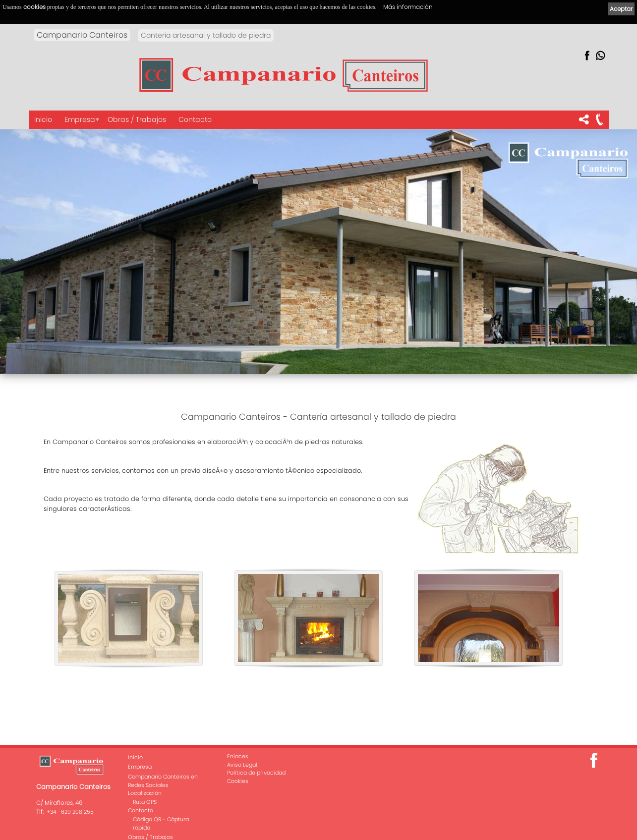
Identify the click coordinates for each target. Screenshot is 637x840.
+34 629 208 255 (70, 812)
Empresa (80, 119)
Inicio (43, 119)
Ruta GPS (145, 802)
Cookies (238, 781)
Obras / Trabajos (137, 119)
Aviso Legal (242, 765)
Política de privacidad (256, 773)
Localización (145, 793)
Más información (408, 7)
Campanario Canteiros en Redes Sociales (163, 781)
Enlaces (238, 756)
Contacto (195, 119)
